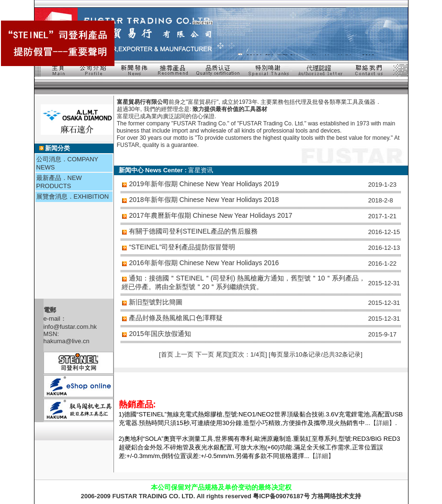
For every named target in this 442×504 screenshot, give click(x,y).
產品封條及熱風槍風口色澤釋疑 (176, 318)
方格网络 (324, 496)
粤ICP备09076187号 (281, 496)
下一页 (204, 354)
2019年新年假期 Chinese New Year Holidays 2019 (204, 184)
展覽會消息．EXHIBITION (73, 196)
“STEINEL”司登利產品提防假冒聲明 (182, 247)
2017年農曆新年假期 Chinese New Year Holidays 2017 (210, 215)
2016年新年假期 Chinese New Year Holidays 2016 (204, 263)
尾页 (222, 354)
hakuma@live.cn (67, 341)
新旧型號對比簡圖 (156, 302)
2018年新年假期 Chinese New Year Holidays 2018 (204, 200)
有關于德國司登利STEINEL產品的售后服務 (193, 231)
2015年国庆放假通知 (160, 334)
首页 (168, 354)
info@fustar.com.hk (70, 327)
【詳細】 (383, 423)
